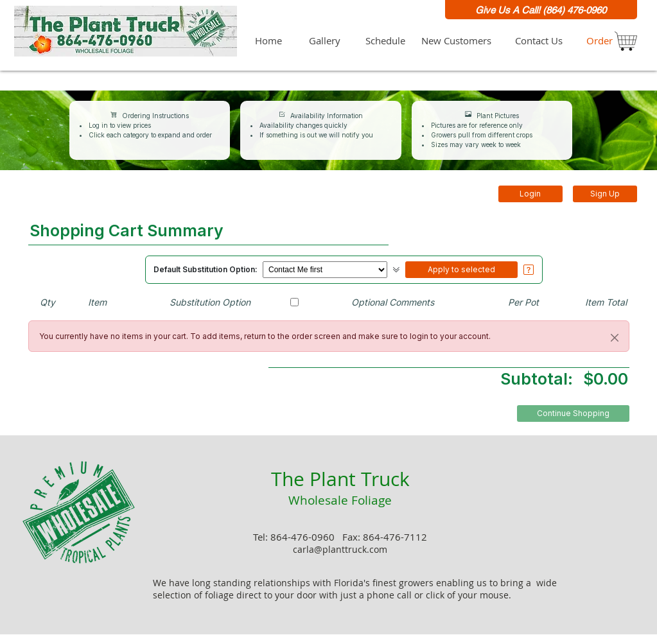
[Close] (615, 338)
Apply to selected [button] (461, 269)
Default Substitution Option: (206, 269)
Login (530, 194)
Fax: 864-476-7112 (385, 537)
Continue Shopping (573, 413)
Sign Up (605, 194)
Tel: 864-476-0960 (295, 537)
